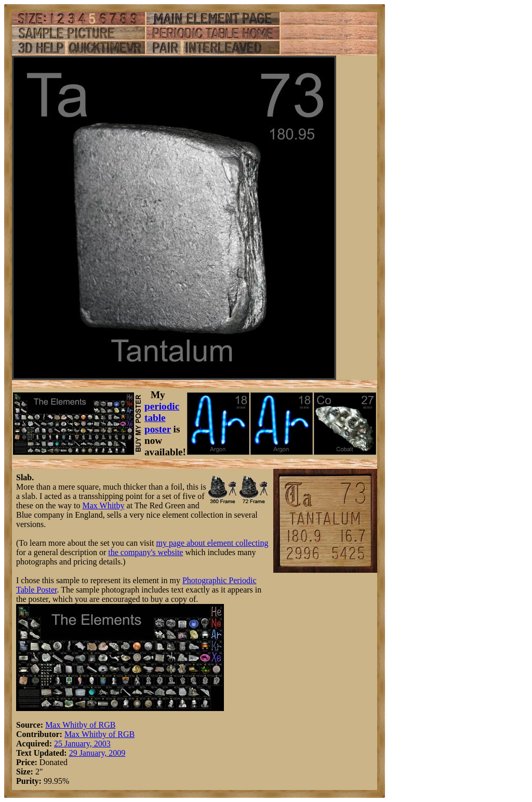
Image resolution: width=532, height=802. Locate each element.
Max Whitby (104, 505)
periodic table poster (162, 418)
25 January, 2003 (82, 744)
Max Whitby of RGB (80, 725)
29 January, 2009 (97, 753)
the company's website (145, 552)
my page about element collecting (212, 543)
